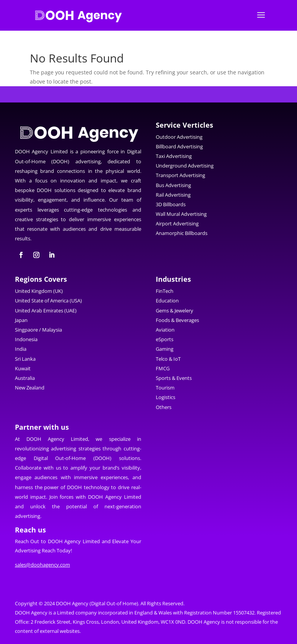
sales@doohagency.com (42, 565)
